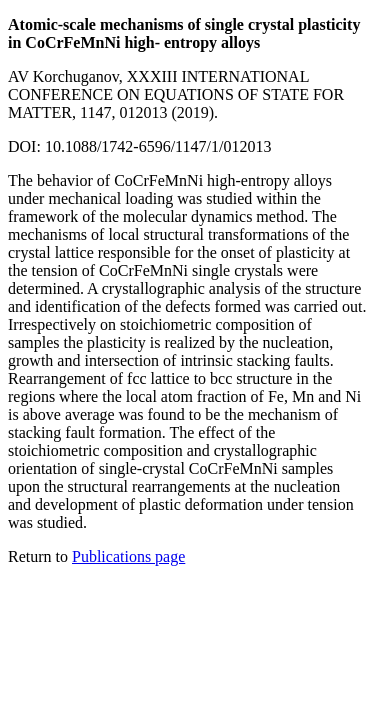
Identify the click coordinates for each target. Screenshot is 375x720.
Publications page (128, 556)
